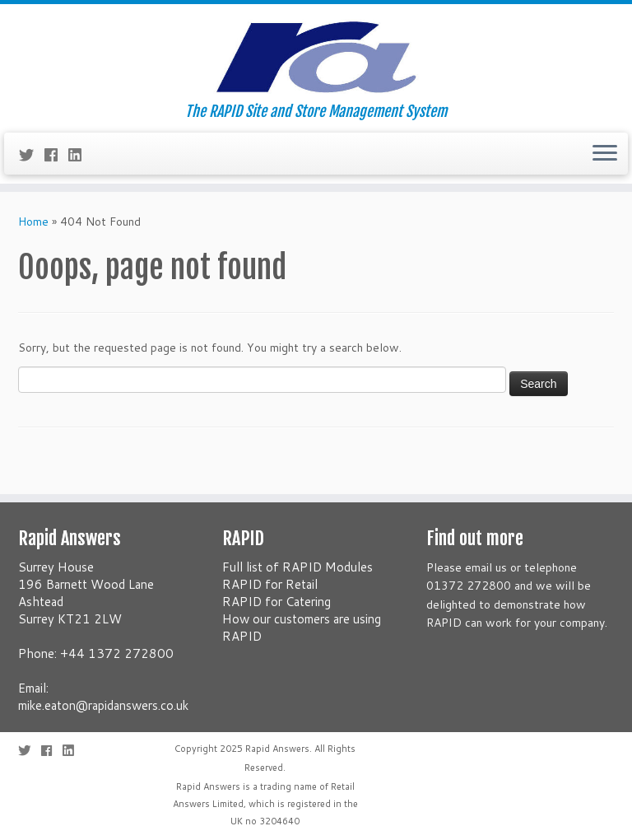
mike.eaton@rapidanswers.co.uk (103, 705)
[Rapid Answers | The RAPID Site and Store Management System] (316, 54)
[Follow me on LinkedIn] (80, 155)
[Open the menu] (605, 154)
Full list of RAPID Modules (297, 567)
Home (33, 222)
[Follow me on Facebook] (56, 155)
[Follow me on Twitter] (32, 155)
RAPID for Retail (270, 584)
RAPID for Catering (276, 602)
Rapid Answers (277, 749)
